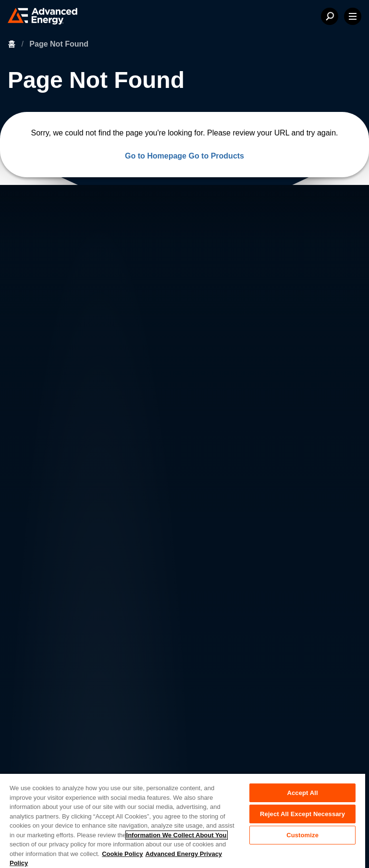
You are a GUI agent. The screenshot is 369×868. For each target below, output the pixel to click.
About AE (39, 531)
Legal (31, 709)
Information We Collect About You (177, 835)
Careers (108, 531)
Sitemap (35, 770)
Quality (34, 730)
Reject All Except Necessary (302, 814)
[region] (183, 820)
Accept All (302, 793)
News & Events (49, 569)
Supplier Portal (45, 750)
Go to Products (216, 156)
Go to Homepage (156, 156)
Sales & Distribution (128, 569)
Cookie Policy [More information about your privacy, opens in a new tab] (122, 854)
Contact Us (42, 550)
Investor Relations (125, 550)
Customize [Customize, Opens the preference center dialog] (302, 835)
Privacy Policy (44, 689)
